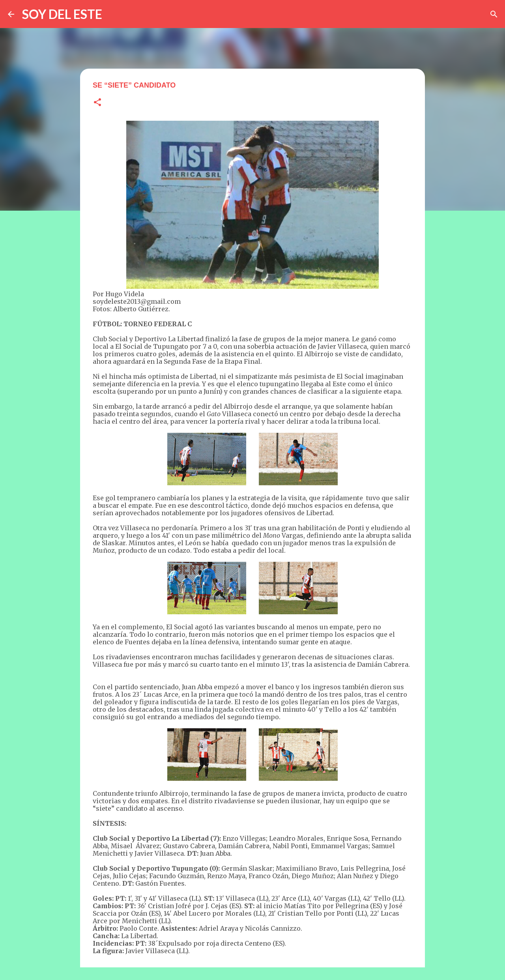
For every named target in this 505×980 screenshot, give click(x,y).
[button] (97, 103)
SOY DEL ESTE (62, 14)
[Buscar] (494, 14)
